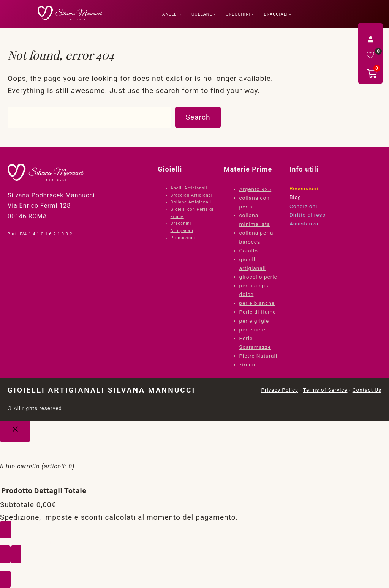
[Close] (15, 432)
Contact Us (367, 390)
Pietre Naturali (258, 356)
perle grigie (254, 321)
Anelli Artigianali (189, 188)
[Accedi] (370, 39)
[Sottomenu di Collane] (215, 14)
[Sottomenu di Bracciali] (290, 14)
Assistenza (304, 224)
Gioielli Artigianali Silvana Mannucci (101, 390)
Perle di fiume (258, 312)
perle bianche (257, 303)
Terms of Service (325, 390)
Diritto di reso (308, 215)
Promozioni (183, 238)
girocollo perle (258, 277)
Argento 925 (255, 189)
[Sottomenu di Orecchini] (253, 14)
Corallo (249, 251)
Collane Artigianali (191, 202)
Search (198, 117)
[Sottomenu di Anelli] (181, 14)
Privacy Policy (279, 390)
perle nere (252, 329)
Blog (295, 197)
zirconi (248, 364)
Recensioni (304, 188)
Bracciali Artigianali (192, 195)
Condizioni (303, 206)
